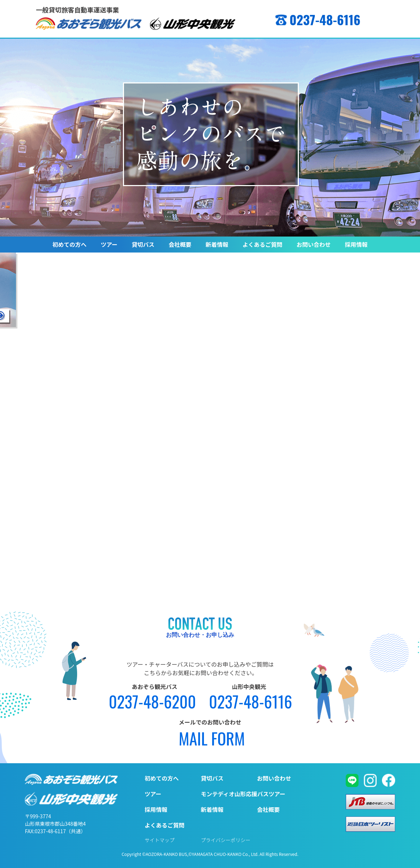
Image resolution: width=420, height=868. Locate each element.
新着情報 (217, 244)
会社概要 (180, 244)
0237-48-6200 (152, 701)
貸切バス (143, 244)
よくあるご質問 (263, 244)
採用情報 (356, 244)
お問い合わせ (314, 244)
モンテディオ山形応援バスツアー (243, 794)
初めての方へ (69, 244)
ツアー (109, 244)
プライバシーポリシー (226, 840)
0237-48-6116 (325, 19)
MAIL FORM (212, 738)
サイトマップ (160, 840)
